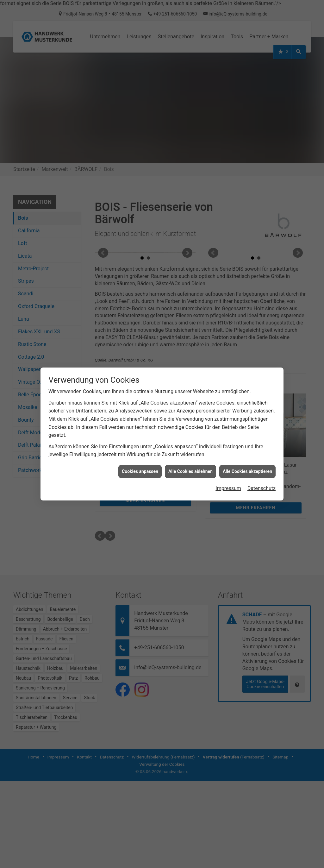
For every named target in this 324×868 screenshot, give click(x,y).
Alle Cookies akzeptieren (247, 378)
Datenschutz (262, 395)
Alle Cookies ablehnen (190, 378)
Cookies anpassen (140, 378)
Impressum (228, 395)
